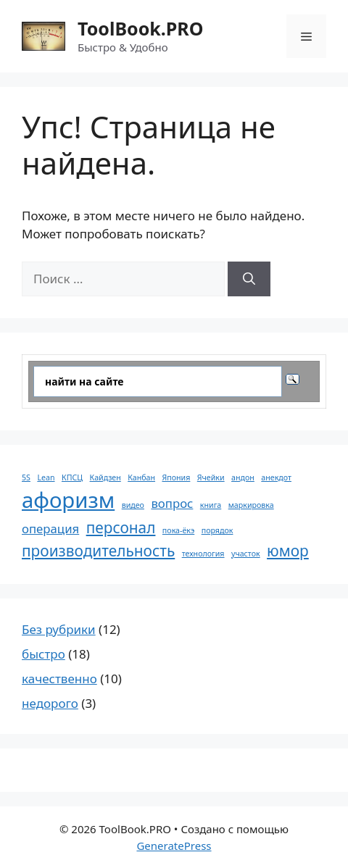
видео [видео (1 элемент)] (133, 505)
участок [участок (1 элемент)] (246, 554)
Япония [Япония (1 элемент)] (176, 477)
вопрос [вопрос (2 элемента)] (172, 503)
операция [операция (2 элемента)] (50, 529)
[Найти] (249, 279)
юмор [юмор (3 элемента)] (288, 551)
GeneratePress (174, 846)
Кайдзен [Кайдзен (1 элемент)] (105, 477)
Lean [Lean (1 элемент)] (46, 477)
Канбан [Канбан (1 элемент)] (141, 477)
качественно (59, 679)
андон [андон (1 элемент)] (243, 477)
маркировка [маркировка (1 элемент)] (251, 505)
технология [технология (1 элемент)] (203, 554)
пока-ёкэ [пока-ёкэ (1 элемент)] (178, 530)
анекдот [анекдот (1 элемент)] (276, 477)
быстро (43, 654)
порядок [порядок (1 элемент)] (217, 530)
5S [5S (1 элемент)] (26, 477)
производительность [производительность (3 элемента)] (98, 551)
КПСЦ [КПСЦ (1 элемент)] (72, 477)
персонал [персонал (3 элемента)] (121, 527)
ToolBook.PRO (140, 28)
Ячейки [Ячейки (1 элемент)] (211, 477)
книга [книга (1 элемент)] (211, 505)
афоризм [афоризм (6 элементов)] (68, 500)
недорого (50, 703)
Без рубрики (59, 629)
